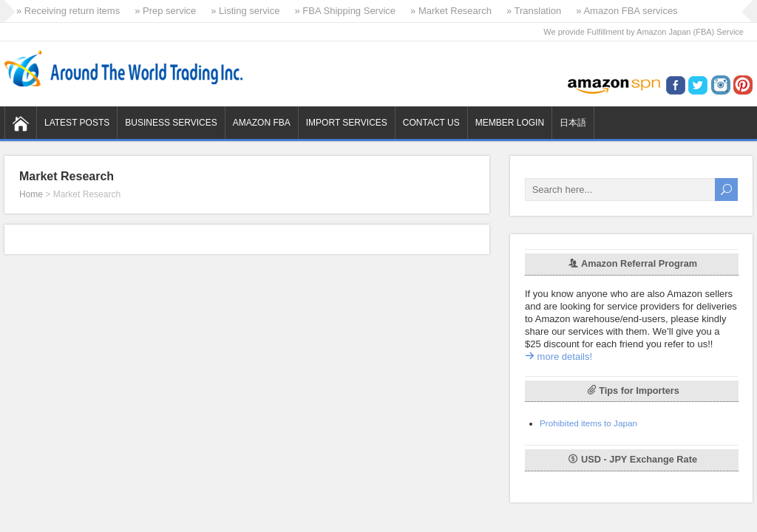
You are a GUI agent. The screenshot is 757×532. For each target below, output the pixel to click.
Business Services (171, 123)
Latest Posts (77, 123)
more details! (559, 357)
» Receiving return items (68, 11)
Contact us (431, 123)
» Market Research (451, 11)
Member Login (510, 123)
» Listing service (245, 11)
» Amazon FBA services (627, 11)
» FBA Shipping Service (345, 11)
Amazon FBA (262, 123)
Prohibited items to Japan (588, 423)
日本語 (573, 123)
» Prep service (165, 11)
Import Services (347, 123)
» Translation (534, 11)
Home (31, 194)
